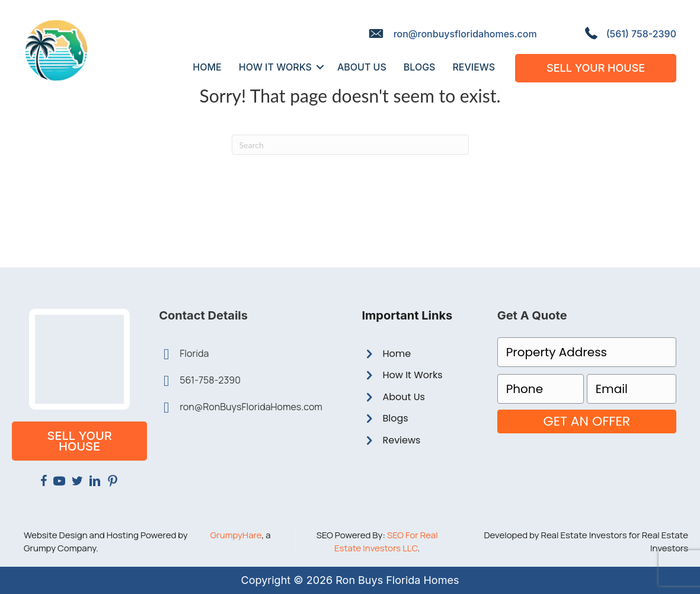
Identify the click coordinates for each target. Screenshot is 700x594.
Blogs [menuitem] (420, 67)
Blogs (395, 418)
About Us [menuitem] (362, 67)
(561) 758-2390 (641, 34)
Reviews (401, 440)
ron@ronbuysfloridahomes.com (465, 34)
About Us (403, 397)
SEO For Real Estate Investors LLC (386, 542)
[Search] (350, 145)
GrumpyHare (236, 535)
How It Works (412, 375)
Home (397, 354)
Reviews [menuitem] (474, 67)
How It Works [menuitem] (275, 67)
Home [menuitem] (207, 67)
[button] (320, 67)
